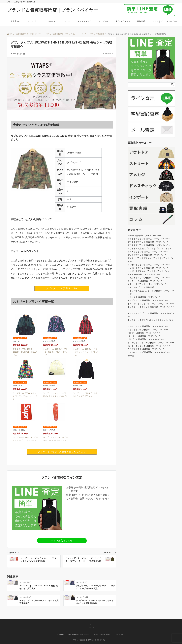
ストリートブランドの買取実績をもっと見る (62, 452)
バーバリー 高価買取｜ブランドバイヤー (146, 336)
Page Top (91, 626)
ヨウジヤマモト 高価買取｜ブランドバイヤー (148, 349)
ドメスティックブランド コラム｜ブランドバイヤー (151, 304)
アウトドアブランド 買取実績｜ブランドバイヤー (150, 242)
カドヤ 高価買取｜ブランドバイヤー (144, 274)
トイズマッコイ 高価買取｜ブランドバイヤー (148, 300)
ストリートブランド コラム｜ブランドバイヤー (149, 284)
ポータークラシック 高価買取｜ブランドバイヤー (150, 346)
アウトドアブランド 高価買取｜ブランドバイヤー (150, 245)
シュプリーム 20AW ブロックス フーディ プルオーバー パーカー (26, 396)
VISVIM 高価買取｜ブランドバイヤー (144, 235)
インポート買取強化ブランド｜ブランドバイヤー (150, 271)
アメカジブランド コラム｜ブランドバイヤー (148, 252)
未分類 (131, 356)
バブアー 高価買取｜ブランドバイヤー (145, 333)
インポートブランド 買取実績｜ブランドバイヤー (150, 268)
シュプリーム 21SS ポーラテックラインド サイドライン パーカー (86, 352)
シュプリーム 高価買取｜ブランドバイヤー (147, 281)
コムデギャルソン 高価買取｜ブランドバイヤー (149, 278)
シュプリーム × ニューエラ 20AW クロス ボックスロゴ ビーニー (56, 396)
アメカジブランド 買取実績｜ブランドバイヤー (149, 255)
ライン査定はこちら (62, 541)
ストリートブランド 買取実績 (141, 287)
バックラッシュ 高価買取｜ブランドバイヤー (148, 330)
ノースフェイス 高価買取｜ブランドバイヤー (148, 326)
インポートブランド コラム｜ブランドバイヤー (149, 265)
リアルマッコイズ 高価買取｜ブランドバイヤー (149, 352)
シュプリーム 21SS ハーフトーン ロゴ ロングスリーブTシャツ (55, 352)
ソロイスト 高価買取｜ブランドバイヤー (146, 297)
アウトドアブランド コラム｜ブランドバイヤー (149, 239)
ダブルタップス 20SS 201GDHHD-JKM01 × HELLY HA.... (25, 352)
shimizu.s (109, 54)
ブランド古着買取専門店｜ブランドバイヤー (53, 10)
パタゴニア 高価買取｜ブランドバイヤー (146, 339)
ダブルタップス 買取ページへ (62, 288)
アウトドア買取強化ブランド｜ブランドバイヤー (150, 248)
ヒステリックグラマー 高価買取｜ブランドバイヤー (151, 343)
